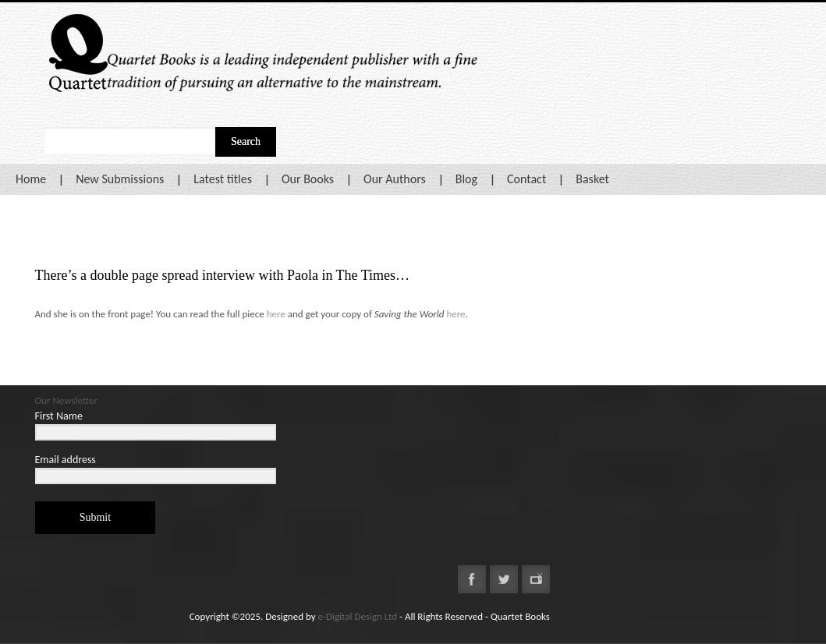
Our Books (308, 179)
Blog (466, 179)
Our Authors (395, 179)
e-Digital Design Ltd (358, 616)
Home (31, 179)
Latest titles (223, 179)
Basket (592, 179)
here (276, 314)
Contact (526, 179)
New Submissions (120, 179)
